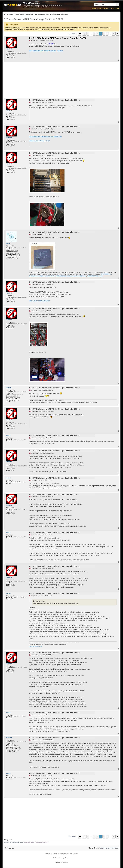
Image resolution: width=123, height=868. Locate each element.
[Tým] (96, 848)
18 (114, 34)
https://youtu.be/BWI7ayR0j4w (40, 301)
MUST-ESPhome (106, 274)
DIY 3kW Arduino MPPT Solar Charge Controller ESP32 (34, 19)
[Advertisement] (61, 80)
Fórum (93, 8)
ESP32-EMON (51, 276)
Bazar (106, 8)
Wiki (113, 8)
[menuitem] (36, 14)
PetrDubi (9, 388)
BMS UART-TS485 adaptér (95, 276)
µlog (118, 8)
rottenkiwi (9, 49)
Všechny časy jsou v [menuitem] (109, 848)
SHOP (100, 8)
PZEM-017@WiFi (61, 276)
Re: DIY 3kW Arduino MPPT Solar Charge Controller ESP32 (58, 38)
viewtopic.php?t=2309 (36, 646)
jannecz (8, 435)
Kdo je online (9, 840)
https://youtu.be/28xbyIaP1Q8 (39, 141)
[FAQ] (91, 848)
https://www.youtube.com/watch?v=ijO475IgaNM (46, 50)
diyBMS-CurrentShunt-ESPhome (76, 276)
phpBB (55, 854)
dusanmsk (9, 738)
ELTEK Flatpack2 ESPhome (37, 276)
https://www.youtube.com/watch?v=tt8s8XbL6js (45, 136)
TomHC (8, 243)
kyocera (8, 593)
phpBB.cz (66, 858)
